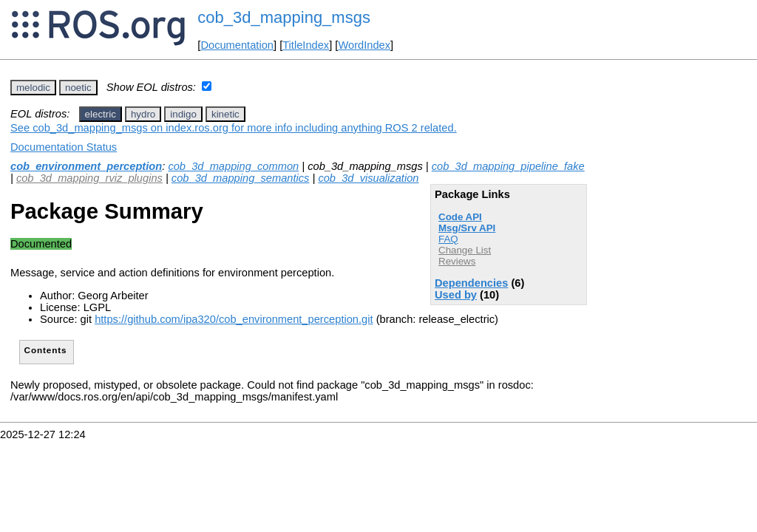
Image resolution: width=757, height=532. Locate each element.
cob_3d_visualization (368, 178)
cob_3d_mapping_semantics (241, 178)
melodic (33, 88)
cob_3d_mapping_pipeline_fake (508, 166)
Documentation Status (64, 147)
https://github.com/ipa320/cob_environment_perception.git (234, 319)
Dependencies (471, 283)
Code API (460, 217)
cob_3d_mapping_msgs (284, 17)
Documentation (237, 45)
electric (101, 114)
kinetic (225, 114)
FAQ (448, 239)
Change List (465, 250)
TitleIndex (306, 45)
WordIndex (364, 45)
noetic (78, 88)
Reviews (457, 261)
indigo (183, 114)
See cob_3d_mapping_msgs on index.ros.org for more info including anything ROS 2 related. (234, 128)
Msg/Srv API (467, 228)
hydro (143, 114)
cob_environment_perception (86, 166)
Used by (456, 295)
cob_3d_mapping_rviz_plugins (89, 178)
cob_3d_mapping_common (233, 166)
